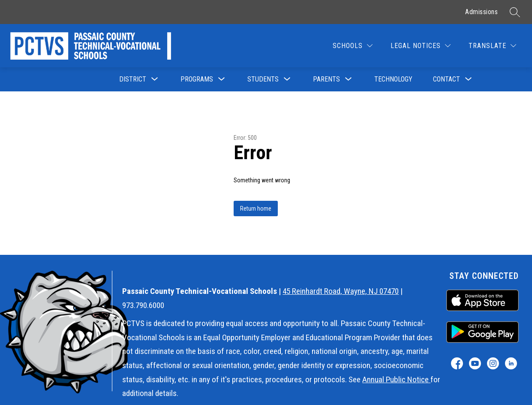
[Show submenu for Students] (263, 79)
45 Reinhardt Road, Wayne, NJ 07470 (341, 291)
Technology (393, 79)
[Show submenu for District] (133, 79)
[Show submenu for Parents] (326, 79)
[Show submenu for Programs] (197, 79)
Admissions (481, 12)
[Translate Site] (492, 46)
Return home (256, 209)
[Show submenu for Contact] (446, 79)
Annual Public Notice (396, 379)
